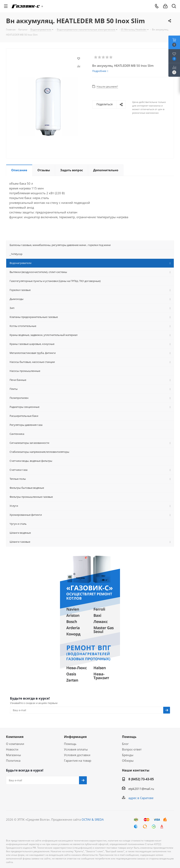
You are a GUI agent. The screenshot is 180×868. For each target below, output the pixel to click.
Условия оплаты (76, 749)
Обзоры (128, 760)
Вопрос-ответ (132, 749)
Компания (15, 737)
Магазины (13, 755)
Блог (125, 744)
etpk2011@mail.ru (141, 789)
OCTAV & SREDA (93, 819)
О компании (15, 744)
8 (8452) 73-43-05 (141, 779)
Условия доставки (77, 755)
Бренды (128, 755)
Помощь (70, 744)
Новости (12, 749)
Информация (75, 737)
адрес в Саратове (141, 798)
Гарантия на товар (78, 760)
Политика (13, 760)
